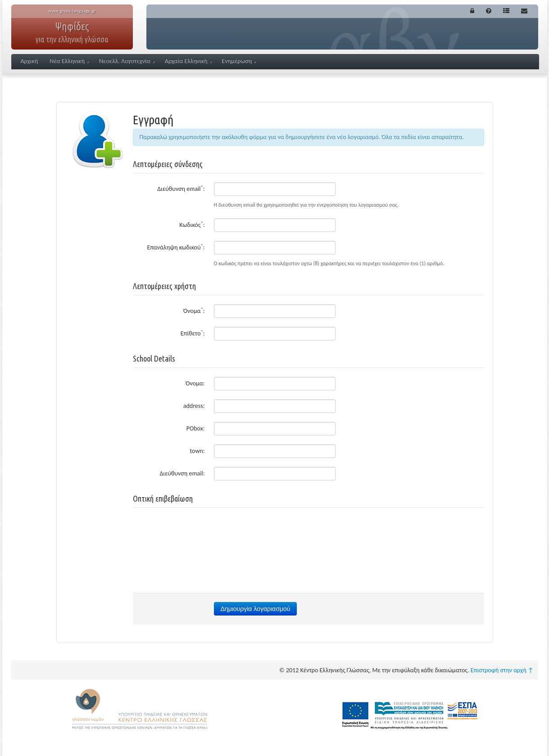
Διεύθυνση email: (181, 188)
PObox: (196, 428)
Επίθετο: (193, 333)
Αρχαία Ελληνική (188, 61)
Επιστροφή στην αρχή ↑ (502, 670)
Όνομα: (194, 310)
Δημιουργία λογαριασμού (256, 609)
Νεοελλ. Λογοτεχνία (127, 61)
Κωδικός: (192, 224)
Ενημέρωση (239, 61)
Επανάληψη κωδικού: (176, 247)
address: (194, 406)
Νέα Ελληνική (69, 61)
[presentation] (309, 534)
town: (197, 451)
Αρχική (29, 61)
